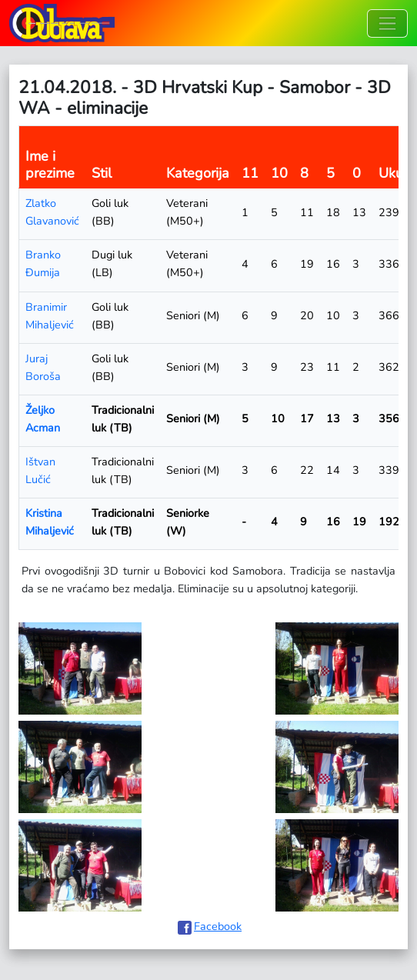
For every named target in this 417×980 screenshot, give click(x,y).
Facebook (218, 926)
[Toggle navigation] (387, 23)
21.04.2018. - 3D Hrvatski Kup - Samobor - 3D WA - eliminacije (205, 98)
